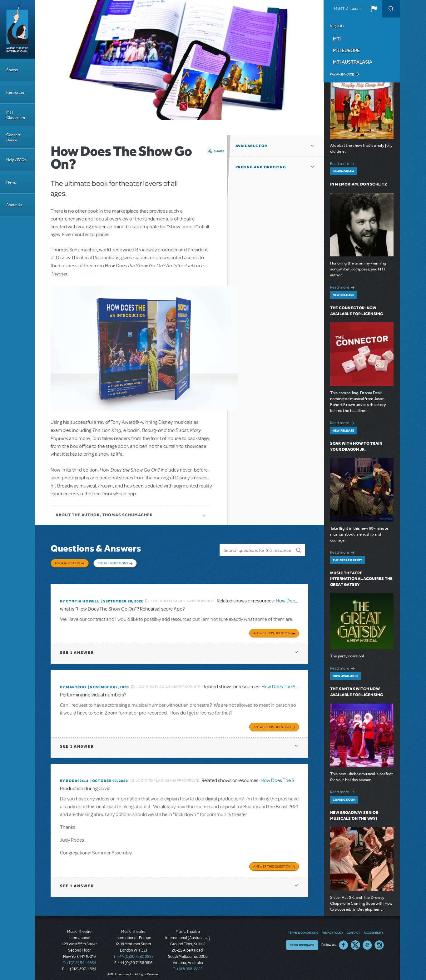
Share (219, 151)
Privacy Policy (332, 928)
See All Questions (113, 563)
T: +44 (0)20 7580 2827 (134, 952)
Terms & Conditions (303, 928)
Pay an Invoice (342, 74)
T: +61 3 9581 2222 (188, 964)
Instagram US (379, 940)
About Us (14, 205)
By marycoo (73, 683)
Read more (343, 163)
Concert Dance (13, 137)
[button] (374, 9)
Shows (12, 70)
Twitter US (355, 940)
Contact (353, 928)
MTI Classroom (16, 115)
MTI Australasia (353, 62)
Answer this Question (272, 629)
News (11, 182)
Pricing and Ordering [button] (261, 167)
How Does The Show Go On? (291, 683)
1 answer (77, 649)
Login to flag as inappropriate (183, 598)
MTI (337, 39)
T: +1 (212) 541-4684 (79, 958)
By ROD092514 (74, 776)
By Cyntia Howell (80, 598)
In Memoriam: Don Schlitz (359, 184)
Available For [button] (251, 146)
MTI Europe (346, 50)
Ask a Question (67, 563)
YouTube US (367, 940)
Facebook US (344, 940)
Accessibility (374, 928)
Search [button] (391, 9)
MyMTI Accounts (348, 9)
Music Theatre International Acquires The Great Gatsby (362, 579)
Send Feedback (302, 940)
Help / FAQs (16, 160)
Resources (15, 92)
